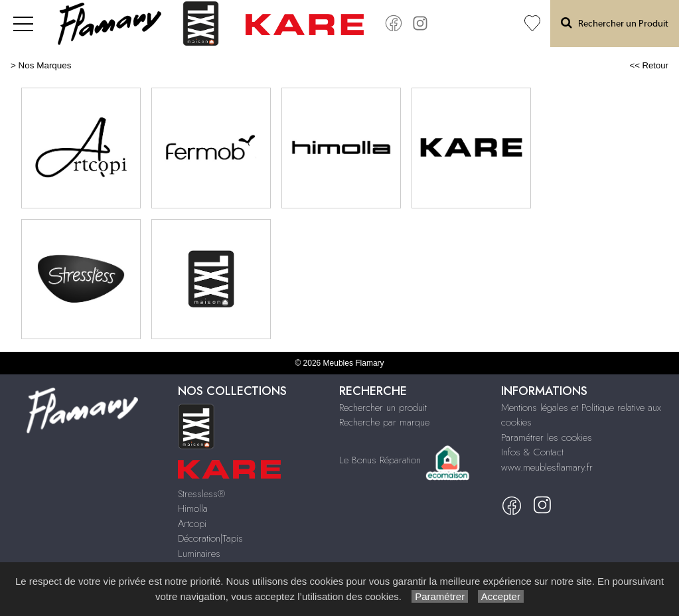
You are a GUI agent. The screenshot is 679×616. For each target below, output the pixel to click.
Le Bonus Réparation (380, 460)
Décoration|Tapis (210, 538)
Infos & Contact (532, 452)
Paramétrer (440, 596)
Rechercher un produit (383, 408)
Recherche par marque (384, 422)
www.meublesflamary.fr (547, 467)
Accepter (501, 596)
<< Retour (649, 65)
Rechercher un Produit (615, 23)
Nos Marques (45, 65)
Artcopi (192, 524)
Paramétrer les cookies (547, 437)
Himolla (193, 508)
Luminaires (199, 554)
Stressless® (201, 494)
